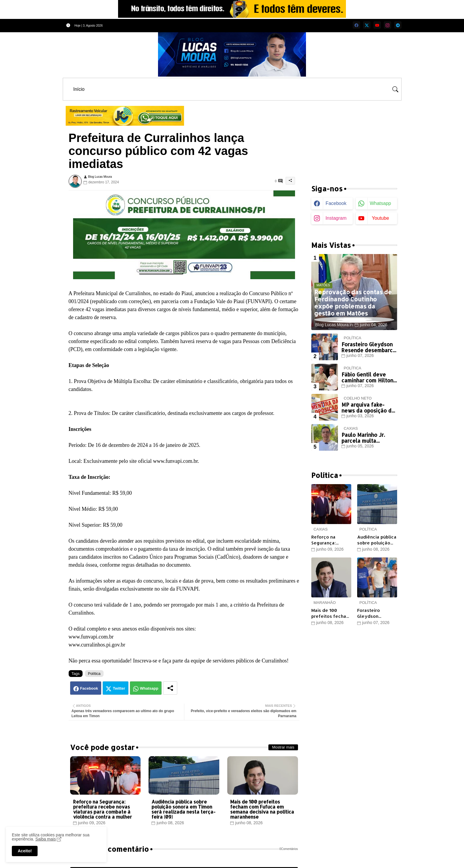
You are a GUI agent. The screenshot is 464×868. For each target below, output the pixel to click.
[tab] (79, 89)
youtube (380, 218)
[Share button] (170, 688)
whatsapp (380, 203)
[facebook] (356, 25)
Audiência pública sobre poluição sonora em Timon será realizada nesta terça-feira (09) (183, 809)
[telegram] (398, 25)
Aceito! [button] (25, 851)
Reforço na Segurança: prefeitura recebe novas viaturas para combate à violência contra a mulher (103, 809)
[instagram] (388, 25)
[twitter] (367, 25)
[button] (395, 89)
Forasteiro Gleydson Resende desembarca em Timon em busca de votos (369, 347)
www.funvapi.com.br (91, 637)
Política (94, 674)
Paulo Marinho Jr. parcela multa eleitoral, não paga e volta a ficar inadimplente (368, 438)
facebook (336, 203)
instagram (336, 218)
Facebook (89, 688)
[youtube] (377, 25)
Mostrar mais (283, 747)
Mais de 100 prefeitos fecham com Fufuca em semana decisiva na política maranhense (262, 809)
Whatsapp (149, 688)
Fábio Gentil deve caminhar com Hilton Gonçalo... (367, 378)
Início (79, 89)
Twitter (119, 688)
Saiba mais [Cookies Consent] (45, 839)
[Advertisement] (354, 139)
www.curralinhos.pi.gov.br (97, 645)
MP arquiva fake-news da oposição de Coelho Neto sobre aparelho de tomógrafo (368, 408)
